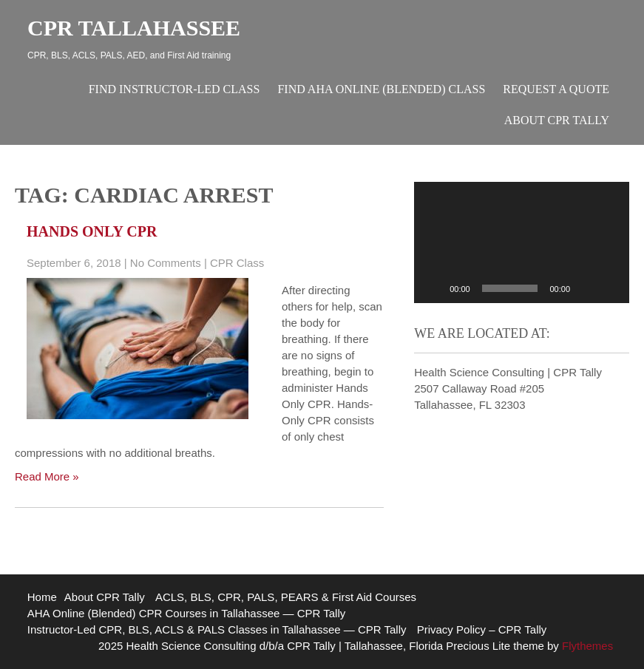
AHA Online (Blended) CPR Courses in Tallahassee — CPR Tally (186, 613)
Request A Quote (556, 89)
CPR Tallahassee (134, 28)
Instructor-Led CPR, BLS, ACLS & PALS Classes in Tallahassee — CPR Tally (217, 629)
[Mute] (586, 288)
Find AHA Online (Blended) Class (381, 89)
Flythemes (586, 646)
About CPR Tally (557, 120)
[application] (522, 242)
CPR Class (237, 263)
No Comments (166, 263)
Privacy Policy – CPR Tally (482, 629)
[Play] (433, 288)
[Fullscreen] (610, 288)
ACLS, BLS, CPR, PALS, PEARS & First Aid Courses (286, 597)
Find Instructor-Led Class (174, 89)
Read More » (47, 476)
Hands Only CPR (92, 231)
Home (42, 597)
